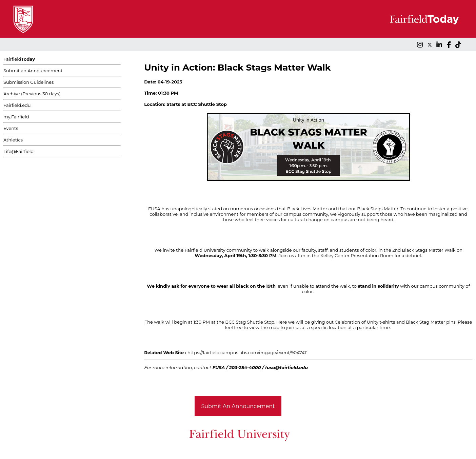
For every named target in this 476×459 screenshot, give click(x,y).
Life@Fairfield (18, 151)
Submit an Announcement (33, 71)
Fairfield (19, 59)
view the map (264, 327)
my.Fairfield (16, 117)
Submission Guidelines (28, 82)
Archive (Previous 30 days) (32, 94)
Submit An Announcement (238, 406)
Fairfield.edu (17, 105)
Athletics (13, 140)
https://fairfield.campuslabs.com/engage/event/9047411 (247, 352)
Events (11, 128)
